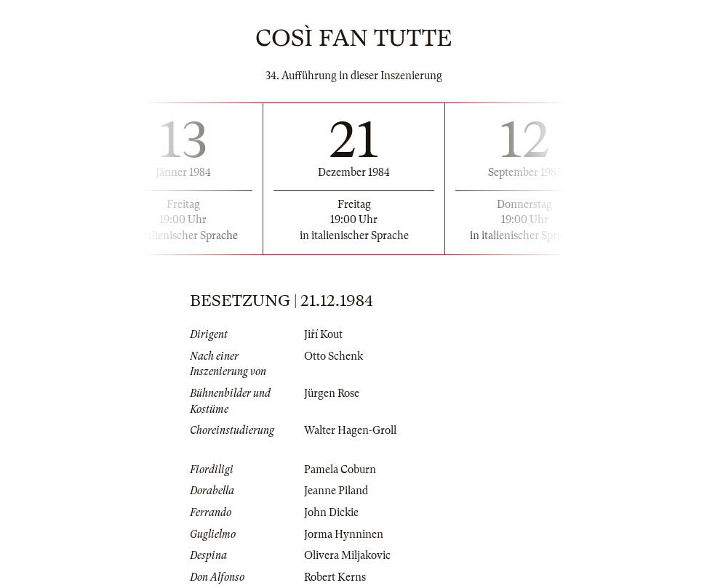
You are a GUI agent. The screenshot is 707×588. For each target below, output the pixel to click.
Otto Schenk (333, 356)
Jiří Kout (323, 334)
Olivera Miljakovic (347, 555)
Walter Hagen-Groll (350, 430)
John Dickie (331, 512)
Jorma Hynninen (344, 534)
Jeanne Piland (336, 491)
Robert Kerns (335, 577)
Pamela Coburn (340, 470)
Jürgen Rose (332, 393)
